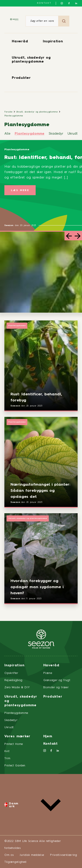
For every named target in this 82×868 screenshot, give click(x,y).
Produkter (21, 78)
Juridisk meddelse (32, 855)
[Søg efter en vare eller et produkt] (42, 21)
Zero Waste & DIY (17, 687)
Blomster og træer (56, 687)
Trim (7, 758)
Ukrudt (73, 134)
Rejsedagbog (13, 680)
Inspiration (53, 42)
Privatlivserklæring (64, 855)
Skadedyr (56, 134)
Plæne (48, 673)
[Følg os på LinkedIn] (76, 3)
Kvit (7, 751)
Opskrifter (11, 673)
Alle (7, 134)
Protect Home (14, 744)
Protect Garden (15, 766)
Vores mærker (17, 737)
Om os (9, 855)
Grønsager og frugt (57, 680)
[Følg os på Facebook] (69, 3)
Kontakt (44, 3)
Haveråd (20, 42)
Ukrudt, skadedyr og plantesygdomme (37, 112)
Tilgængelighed (15, 862)
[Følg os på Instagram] (62, 3)
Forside (9, 112)
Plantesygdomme (14, 116)
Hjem (48, 737)
